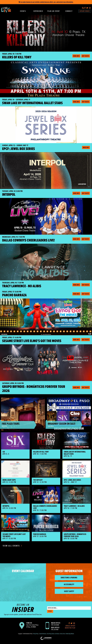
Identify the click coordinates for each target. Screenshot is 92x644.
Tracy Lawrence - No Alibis (22, 286)
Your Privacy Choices (51, 634)
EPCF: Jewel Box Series (19, 149)
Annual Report (70, 626)
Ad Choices (57, 634)
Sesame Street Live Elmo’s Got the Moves (32, 341)
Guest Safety (69, 591)
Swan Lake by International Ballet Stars (32, 103)
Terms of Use (63, 634)
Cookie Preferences (43, 634)
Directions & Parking (69, 578)
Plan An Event (54, 11)
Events (23, 11)
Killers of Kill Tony (17, 57)
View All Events (12, 546)
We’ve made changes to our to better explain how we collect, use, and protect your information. (46, 2)
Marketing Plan (70, 628)
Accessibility (69, 585)
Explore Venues (85, 11)
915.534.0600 (55, 625)
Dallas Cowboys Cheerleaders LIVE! (28, 241)
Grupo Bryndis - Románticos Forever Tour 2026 (34, 389)
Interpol (9, 195)
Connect (69, 11)
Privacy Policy (36, 634)
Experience (38, 11)
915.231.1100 (55, 630)
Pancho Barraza (14, 295)
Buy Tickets (86, 56)
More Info (76, 56)
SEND (50, 611)
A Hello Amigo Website (70, 634)
